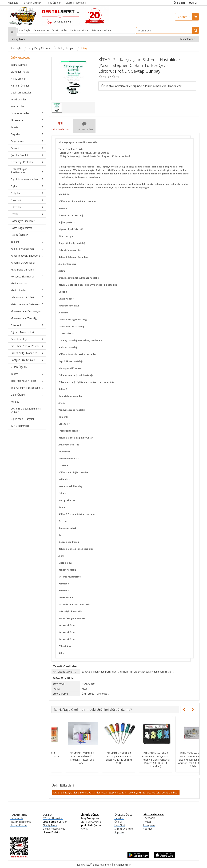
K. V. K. (84, 829)
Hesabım (119, 818)
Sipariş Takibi (50, 825)
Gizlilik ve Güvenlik (91, 822)
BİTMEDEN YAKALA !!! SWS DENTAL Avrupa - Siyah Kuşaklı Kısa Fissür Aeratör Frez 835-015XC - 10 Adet (179, 760)
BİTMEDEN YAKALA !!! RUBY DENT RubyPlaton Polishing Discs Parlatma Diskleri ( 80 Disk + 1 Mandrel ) (142, 760)
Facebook (149, 818)
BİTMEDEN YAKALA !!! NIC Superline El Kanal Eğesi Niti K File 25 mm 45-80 (106, 758)
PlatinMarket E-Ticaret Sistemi (94, 865)
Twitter (147, 822)
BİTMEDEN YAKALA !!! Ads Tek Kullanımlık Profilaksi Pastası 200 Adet (69, 758)
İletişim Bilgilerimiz (21, 822)
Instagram (149, 825)
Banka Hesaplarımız (54, 829)
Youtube (148, 829)
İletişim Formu (19, 825)
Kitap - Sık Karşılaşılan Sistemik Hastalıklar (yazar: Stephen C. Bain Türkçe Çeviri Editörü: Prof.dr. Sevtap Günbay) (116, 793)
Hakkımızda (17, 818)
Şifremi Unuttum (124, 829)
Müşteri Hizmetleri (53, 818)
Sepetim (184, 17)
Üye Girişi (179, 3)
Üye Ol (193, 3)
